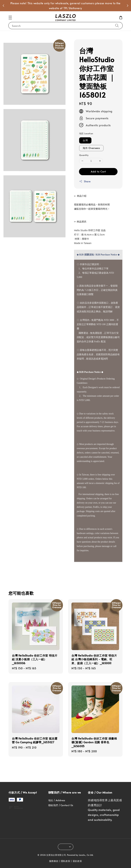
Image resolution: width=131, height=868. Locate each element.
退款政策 (77, 861)
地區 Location (86, 133)
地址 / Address (57, 800)
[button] (10, 18)
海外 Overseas (91, 148)
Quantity (84, 155)
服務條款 (54, 861)
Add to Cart (98, 171)
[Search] (117, 25)
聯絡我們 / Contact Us (61, 805)
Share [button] (85, 181)
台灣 (85, 140)
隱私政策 (66, 861)
